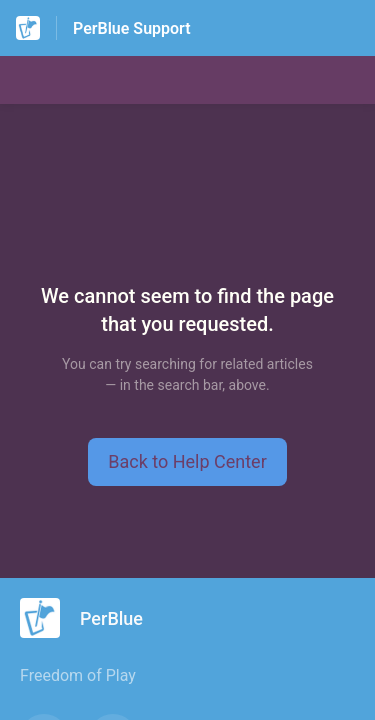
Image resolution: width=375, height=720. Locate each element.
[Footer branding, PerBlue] (91, 618)
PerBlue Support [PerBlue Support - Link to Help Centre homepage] (132, 28)
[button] (187, 462)
